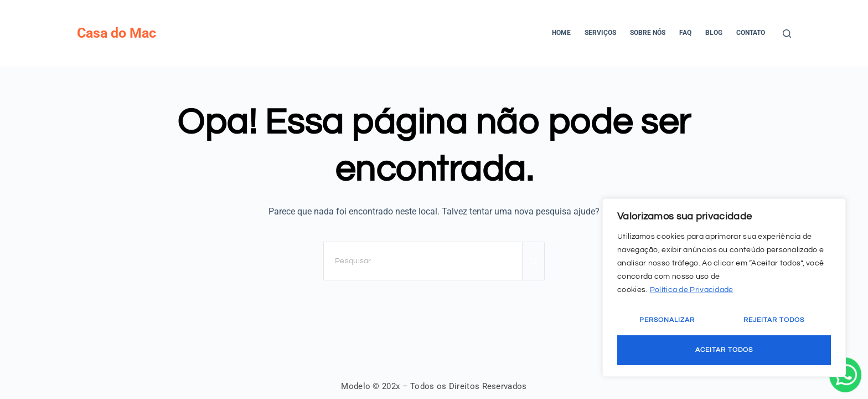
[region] (724, 288)
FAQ (685, 33)
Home (561, 33)
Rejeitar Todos (774, 320)
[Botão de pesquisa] (534, 261)
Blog (714, 33)
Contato (751, 33)
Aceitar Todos (724, 350)
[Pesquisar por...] (423, 261)
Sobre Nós (648, 33)
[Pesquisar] (787, 34)
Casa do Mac (117, 33)
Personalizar (667, 320)
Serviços (600, 33)
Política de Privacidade (692, 290)
